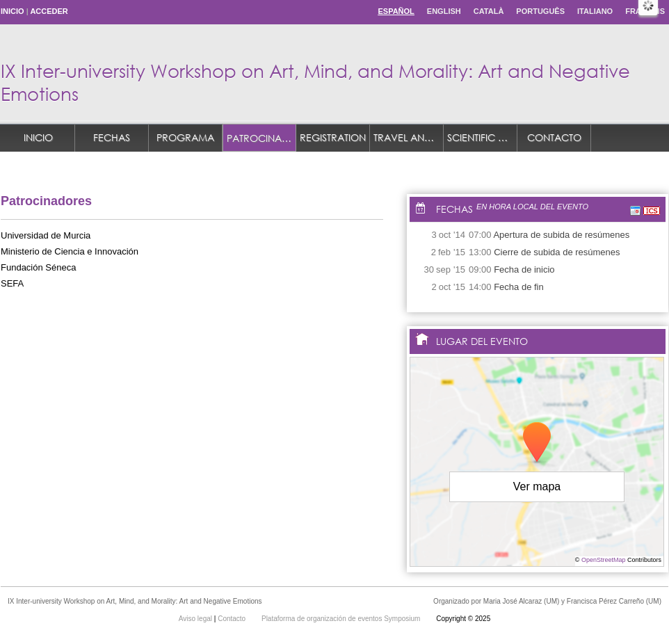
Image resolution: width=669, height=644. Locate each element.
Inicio (13, 11)
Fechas (112, 137)
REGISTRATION (333, 137)
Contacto (554, 137)
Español (396, 11)
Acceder (49, 11)
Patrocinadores (261, 138)
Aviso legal (196, 619)
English (444, 11)
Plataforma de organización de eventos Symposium (342, 619)
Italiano (595, 11)
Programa (185, 137)
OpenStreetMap (604, 560)
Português (540, 11)
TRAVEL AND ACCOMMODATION (409, 137)
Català (489, 11)
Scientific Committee (482, 137)
